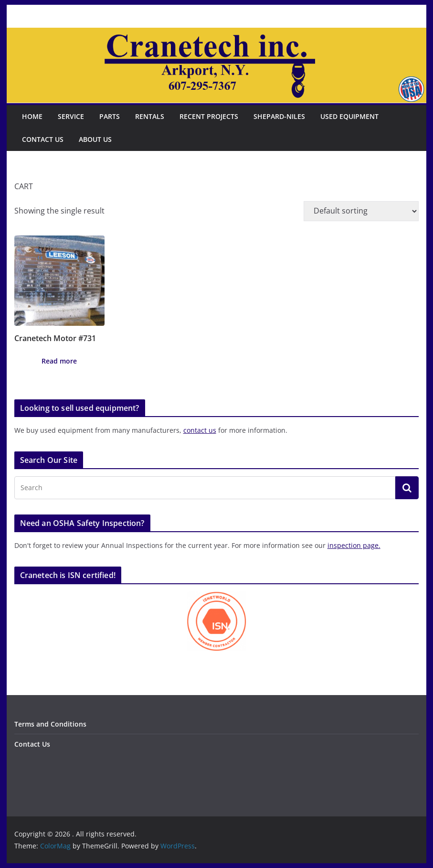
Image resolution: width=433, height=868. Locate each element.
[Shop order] (361, 211)
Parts (110, 116)
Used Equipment (349, 116)
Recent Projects (209, 116)
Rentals (150, 116)
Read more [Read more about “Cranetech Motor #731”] (59, 361)
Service (71, 116)
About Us (95, 139)
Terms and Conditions (50, 724)
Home (32, 116)
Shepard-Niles (279, 116)
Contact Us (43, 139)
